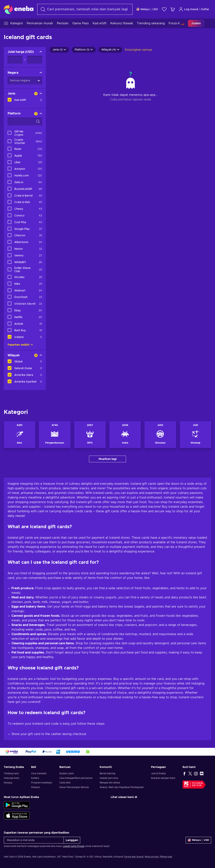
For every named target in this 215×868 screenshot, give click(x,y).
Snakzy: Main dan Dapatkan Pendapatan (122, 787)
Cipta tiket (65, 783)
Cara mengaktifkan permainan (76, 778)
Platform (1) (84, 50)
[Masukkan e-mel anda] (34, 840)
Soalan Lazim (67, 773)
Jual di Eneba (158, 773)
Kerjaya (8, 783)
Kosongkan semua (138, 50)
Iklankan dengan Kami (163, 778)
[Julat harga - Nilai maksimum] (35, 60)
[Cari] (85, 9)
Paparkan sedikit (20, 345)
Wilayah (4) (110, 50)
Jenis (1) (59, 50)
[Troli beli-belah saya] (173, 9)
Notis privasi (152, 857)
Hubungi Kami (12, 778)
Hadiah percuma (109, 778)
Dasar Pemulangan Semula (74, 787)
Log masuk (189, 9)
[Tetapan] (147, 9)
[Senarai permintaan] (164, 9)
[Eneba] (19, 9)
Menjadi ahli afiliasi (110, 783)
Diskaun (36, 787)
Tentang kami (11, 773)
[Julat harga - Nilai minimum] (15, 60)
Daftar (205, 9)
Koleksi (35, 778)
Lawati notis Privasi (74, 846)
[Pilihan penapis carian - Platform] (25, 122)
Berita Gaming (107, 773)
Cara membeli (39, 773)
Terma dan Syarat (134, 857)
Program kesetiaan (42, 783)
